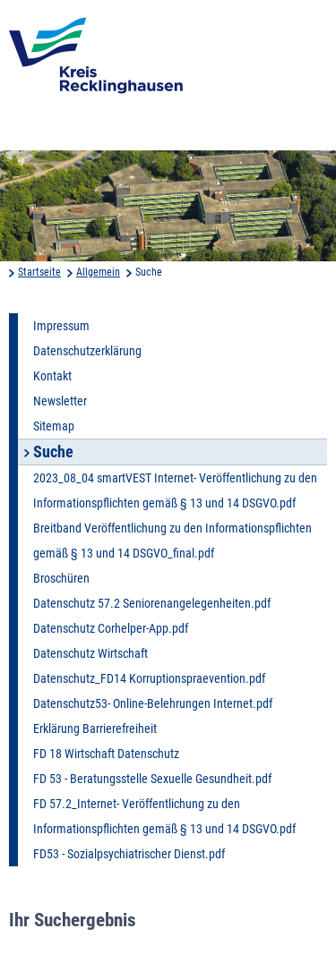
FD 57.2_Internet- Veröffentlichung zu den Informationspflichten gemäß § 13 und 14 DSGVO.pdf (164, 816)
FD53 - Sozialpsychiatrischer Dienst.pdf (129, 854)
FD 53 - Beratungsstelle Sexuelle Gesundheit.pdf (152, 779)
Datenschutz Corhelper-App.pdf (111, 628)
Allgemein (98, 272)
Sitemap (54, 426)
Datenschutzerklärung (87, 351)
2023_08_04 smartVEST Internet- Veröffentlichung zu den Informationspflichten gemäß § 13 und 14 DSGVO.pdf (175, 490)
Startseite (39, 272)
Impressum (61, 326)
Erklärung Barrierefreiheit (95, 729)
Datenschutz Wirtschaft (90, 653)
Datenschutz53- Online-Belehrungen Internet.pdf (153, 703)
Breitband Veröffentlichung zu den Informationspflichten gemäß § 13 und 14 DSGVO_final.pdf (172, 541)
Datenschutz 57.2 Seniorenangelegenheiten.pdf (152, 603)
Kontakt (52, 376)
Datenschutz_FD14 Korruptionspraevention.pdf (149, 678)
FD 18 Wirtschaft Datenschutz (106, 754)
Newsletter (60, 401)
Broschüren (61, 578)
